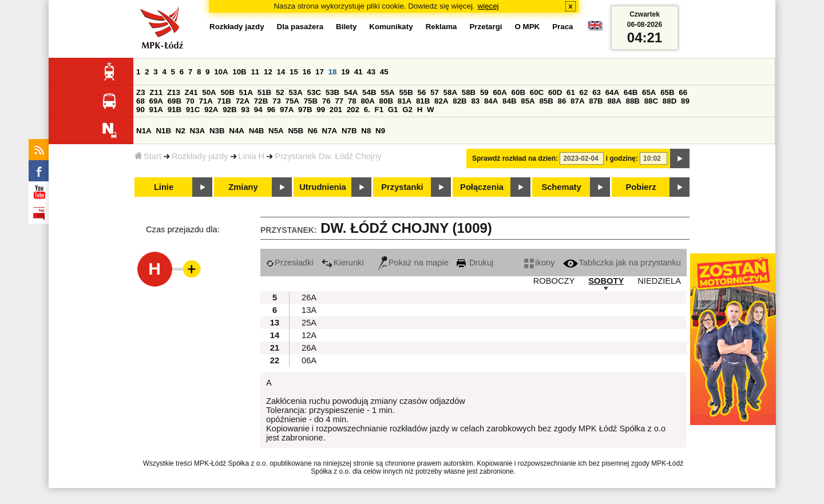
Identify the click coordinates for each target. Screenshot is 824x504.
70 (190, 101)
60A (500, 92)
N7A (330, 131)
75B (311, 101)
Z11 (156, 92)
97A (287, 110)
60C (537, 92)
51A (246, 92)
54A (351, 92)
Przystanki (402, 187)
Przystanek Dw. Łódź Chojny (328, 156)
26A (309, 297)
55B (406, 92)
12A (309, 335)
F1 (379, 110)
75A (292, 101)
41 (358, 72)
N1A (144, 131)
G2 (407, 110)
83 (475, 101)
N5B (296, 131)
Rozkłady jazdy (200, 156)
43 (371, 72)
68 (140, 101)
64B (631, 92)
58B (469, 92)
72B (261, 101)
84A (491, 101)
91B (175, 110)
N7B (349, 131)
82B (459, 101)
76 (326, 101)
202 (353, 110)
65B (667, 92)
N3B (217, 131)
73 (277, 101)
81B (423, 101)
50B (227, 92)
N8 (366, 131)
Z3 (141, 92)
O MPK (528, 27)
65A (649, 92)
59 (484, 92)
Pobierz (641, 187)
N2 (181, 131)
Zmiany (243, 187)
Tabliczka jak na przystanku (622, 263)
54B (369, 92)
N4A (237, 131)
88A (614, 101)
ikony (539, 263)
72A (243, 101)
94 (258, 110)
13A (309, 310)
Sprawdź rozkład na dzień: (515, 158)
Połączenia (482, 187)
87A (577, 101)
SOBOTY (606, 281)
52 (280, 92)
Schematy (561, 187)
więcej (488, 6)
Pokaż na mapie (413, 263)
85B (546, 101)
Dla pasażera (300, 27)
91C (193, 110)
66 (683, 92)
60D (555, 92)
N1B (163, 131)
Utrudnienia (322, 187)
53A (295, 92)
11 (255, 72)
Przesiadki (290, 263)
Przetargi (486, 27)
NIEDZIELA (659, 281)
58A (450, 92)
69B (175, 101)
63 (597, 92)
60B (518, 92)
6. (367, 110)
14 (281, 72)
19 (345, 72)
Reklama (441, 27)
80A (367, 101)
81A (405, 101)
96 (271, 110)
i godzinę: (622, 158)
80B (386, 101)
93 (245, 110)
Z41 (191, 92)
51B (264, 92)
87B (596, 101)
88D (669, 101)
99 (321, 110)
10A (221, 72)
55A (387, 92)
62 (584, 92)
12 (268, 72)
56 (422, 92)
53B (332, 92)
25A (309, 323)
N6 (313, 131)
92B (229, 110)
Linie (164, 187)
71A (205, 101)
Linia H (252, 156)
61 (571, 92)
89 (685, 101)
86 (562, 101)
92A (211, 110)
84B (509, 101)
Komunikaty (391, 27)
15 (294, 72)
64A (612, 92)
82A (441, 101)
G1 (393, 110)
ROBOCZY (554, 281)
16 (307, 72)
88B (633, 101)
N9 (380, 131)
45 (384, 72)
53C (314, 92)
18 (333, 72)
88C (651, 101)
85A (528, 101)
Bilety (346, 27)
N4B (257, 131)
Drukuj (475, 263)
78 (352, 101)
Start (148, 156)
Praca (562, 27)
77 (339, 101)
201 (336, 110)
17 (320, 72)
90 (140, 110)
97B (305, 110)
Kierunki (343, 263)
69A (156, 101)
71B (224, 101)
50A (209, 92)
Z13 (174, 92)
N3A (198, 131)
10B (239, 72)
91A (156, 110)
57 (435, 92)
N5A (276, 131)
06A (309, 360)
